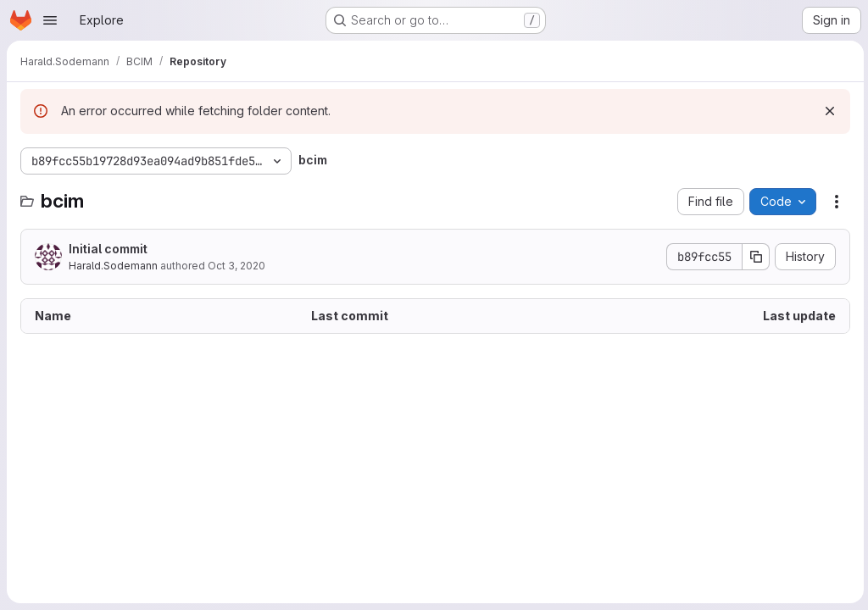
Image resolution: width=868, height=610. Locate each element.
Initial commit (108, 249)
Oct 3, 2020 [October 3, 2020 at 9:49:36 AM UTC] (236, 266)
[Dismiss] (827, 111)
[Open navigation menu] (50, 20)
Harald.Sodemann (113, 266)
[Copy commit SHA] (754, 257)
